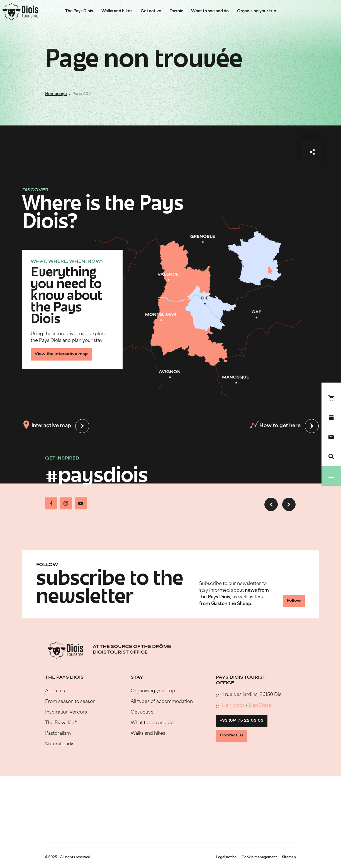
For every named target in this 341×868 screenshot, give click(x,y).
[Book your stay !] (331, 398)
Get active (151, 11)
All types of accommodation (162, 717)
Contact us (237, 757)
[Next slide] (289, 504)
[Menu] (331, 476)
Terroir (176, 11)
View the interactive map (66, 352)
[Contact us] (331, 437)
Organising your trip (257, 11)
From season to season (70, 717)
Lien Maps (233, 721)
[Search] (331, 456)
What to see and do (210, 11)
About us (55, 706)
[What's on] (331, 417)
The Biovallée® (61, 738)
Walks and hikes (117, 11)
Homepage (56, 94)
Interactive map (48, 426)
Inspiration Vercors (66, 727)
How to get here (274, 426)
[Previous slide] (271, 504)
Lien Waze (260, 721)
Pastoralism (58, 749)
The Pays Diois (79, 11)
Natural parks (60, 759)
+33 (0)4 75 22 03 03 (246, 738)
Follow (284, 617)
